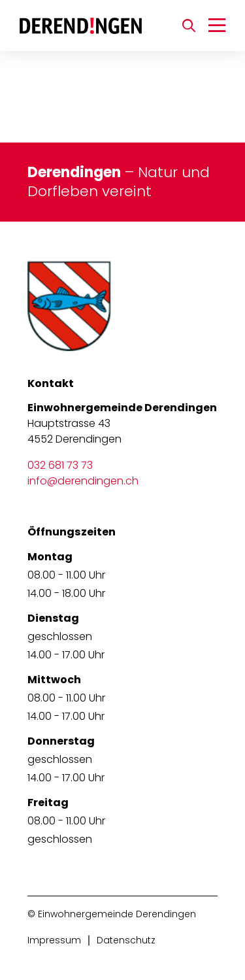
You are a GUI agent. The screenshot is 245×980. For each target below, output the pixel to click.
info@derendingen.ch (83, 481)
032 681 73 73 (60, 465)
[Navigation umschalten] (217, 25)
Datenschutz (126, 940)
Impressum (54, 940)
